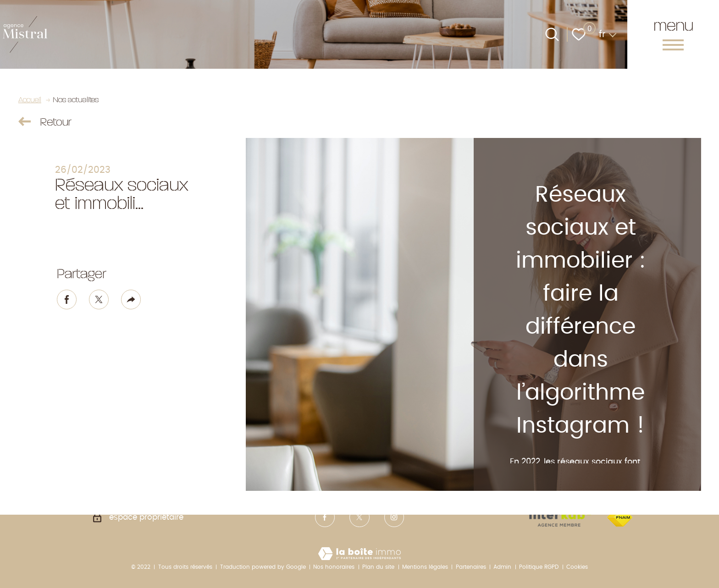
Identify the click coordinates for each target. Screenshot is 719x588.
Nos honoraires (334, 567)
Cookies (577, 567)
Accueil (30, 99)
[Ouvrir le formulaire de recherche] (552, 34)
